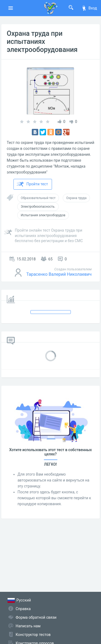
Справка (23, 609)
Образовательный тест (38, 198)
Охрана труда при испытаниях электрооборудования (42, 42)
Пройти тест (32, 184)
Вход (89, 8)
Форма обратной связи (36, 617)
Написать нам (28, 626)
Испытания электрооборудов (43, 215)
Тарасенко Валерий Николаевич (59, 274)
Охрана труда (76, 198)
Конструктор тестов (33, 635)
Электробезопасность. (38, 207)
